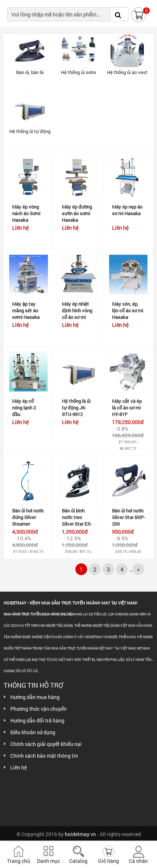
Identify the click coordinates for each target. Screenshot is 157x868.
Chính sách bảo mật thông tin (44, 756)
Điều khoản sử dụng (33, 732)
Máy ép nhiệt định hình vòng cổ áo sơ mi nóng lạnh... (77, 314)
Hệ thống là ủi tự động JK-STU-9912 (76, 408)
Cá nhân (138, 861)
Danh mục (48, 861)
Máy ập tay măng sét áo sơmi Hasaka (26, 310)
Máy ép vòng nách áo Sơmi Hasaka (26, 213)
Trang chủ (18, 861)
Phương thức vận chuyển (38, 709)
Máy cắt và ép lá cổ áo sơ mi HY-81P (127, 408)
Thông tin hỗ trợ (33, 685)
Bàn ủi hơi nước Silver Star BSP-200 (128, 517)
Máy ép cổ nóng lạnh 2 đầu (24, 408)
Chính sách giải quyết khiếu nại (46, 744)
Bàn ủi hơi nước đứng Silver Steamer (28, 517)
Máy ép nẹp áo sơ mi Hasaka (127, 210)
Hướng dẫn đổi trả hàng (37, 720)
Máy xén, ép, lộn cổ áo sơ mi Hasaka (128, 310)
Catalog (78, 861)
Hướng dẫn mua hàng (35, 697)
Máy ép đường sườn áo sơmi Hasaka (77, 213)
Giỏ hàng (109, 861)
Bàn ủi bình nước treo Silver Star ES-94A (77, 521)
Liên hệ (18, 767)
